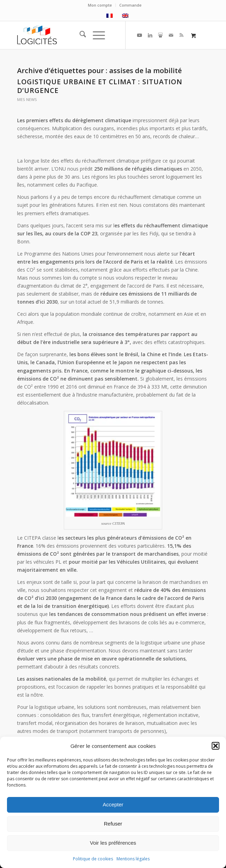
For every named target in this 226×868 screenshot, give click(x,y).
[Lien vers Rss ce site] (181, 35)
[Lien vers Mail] (171, 35)
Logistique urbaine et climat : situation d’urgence (100, 86)
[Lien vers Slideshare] (160, 35)
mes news (27, 99)
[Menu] (95, 35)
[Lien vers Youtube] (140, 35)
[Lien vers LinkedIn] (150, 35)
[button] (216, 746)
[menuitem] (100, 5)
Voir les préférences (113, 843)
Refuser (113, 824)
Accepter (113, 804)
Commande (130, 5)
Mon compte (100, 5)
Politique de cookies (93, 859)
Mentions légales (133, 859)
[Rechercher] (79, 35)
